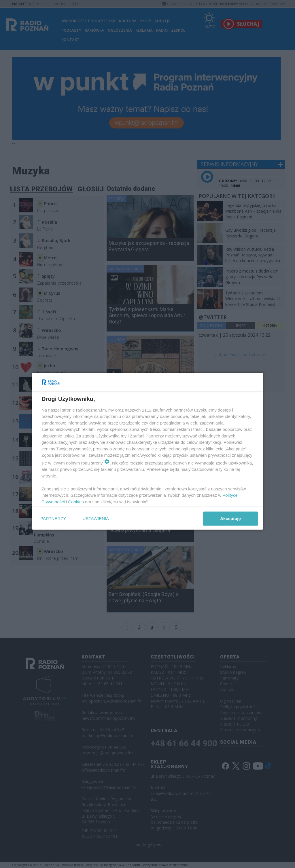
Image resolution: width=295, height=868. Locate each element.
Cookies (76, 501)
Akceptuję (230, 518)
